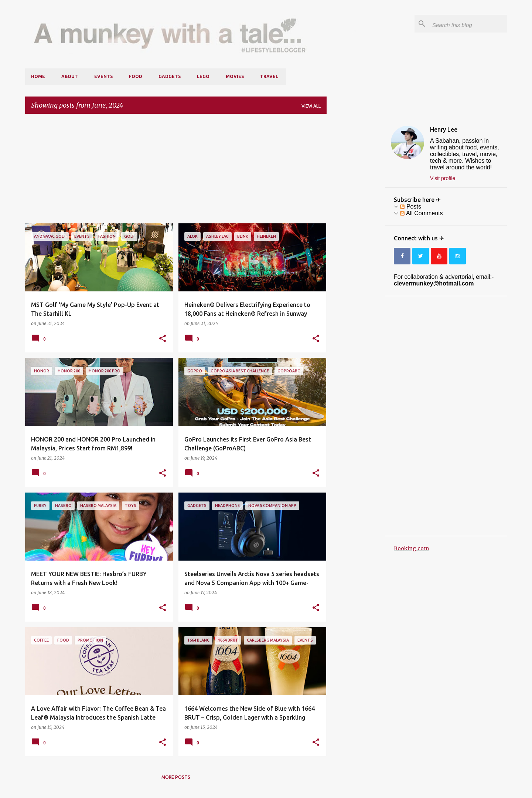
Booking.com (411, 548)
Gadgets (170, 76)
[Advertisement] (176, 172)
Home (38, 76)
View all (311, 106)
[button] (163, 339)
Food (136, 76)
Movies (235, 76)
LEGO (203, 76)
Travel (269, 76)
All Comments (421, 213)
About (70, 76)
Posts (410, 207)
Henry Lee (444, 129)
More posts (176, 777)
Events (103, 76)
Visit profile (443, 178)
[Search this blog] (468, 24)
